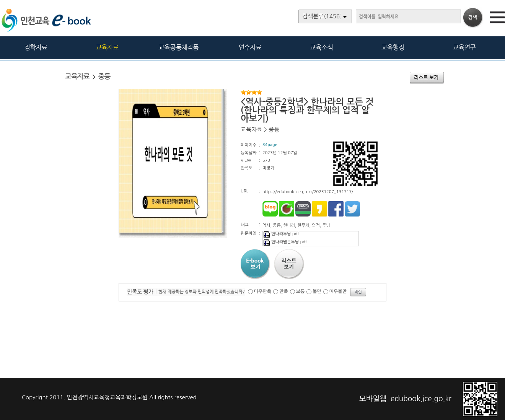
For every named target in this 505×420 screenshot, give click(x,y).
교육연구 (464, 47)
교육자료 (107, 47)
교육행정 (393, 47)
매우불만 (338, 291)
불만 (317, 291)
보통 (301, 291)
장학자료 (36, 47)
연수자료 (250, 47)
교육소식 (321, 47)
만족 (284, 291)
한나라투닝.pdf (281, 234)
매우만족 (263, 291)
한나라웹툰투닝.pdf (285, 242)
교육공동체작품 (178, 47)
